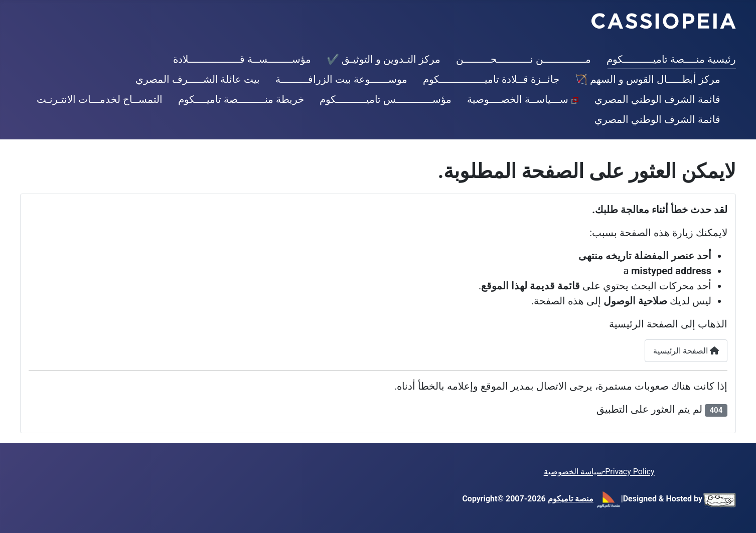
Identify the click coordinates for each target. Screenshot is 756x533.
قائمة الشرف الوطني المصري (657, 99)
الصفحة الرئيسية (686, 351)
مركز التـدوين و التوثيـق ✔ (384, 59)
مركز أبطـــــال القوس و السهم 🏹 (648, 79)
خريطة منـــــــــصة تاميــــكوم (241, 99)
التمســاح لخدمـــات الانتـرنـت (100, 99)
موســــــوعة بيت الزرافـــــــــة (341, 79)
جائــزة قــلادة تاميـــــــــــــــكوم (491, 79)
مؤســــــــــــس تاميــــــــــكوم (386, 99)
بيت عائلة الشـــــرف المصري (198, 79)
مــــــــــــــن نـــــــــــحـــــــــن (523, 59)
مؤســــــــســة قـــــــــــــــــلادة (242, 59)
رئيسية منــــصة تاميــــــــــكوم (671, 59)
